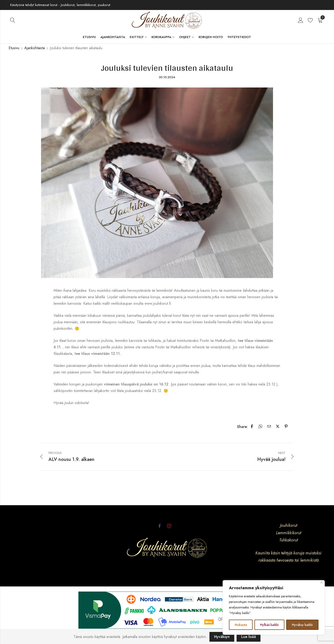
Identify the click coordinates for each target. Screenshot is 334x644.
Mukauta (241, 625)
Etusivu (14, 48)
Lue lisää (249, 637)
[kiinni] (322, 583)
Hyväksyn (222, 637)
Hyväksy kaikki (302, 625)
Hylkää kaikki (270, 625)
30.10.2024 (167, 77)
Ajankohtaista (35, 48)
